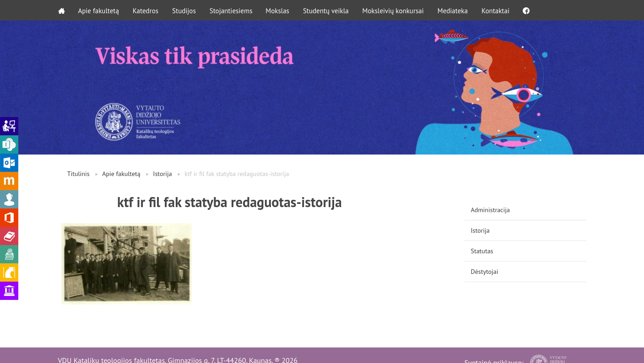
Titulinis (78, 174)
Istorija (162, 174)
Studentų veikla (327, 10)
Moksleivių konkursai (394, 10)
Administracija (490, 210)
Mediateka (454, 10)
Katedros (146, 10)
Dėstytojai (485, 272)
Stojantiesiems (232, 10)
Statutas (482, 251)
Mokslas (279, 10)
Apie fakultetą (99, 10)
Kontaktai (496, 10)
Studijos (184, 10)
